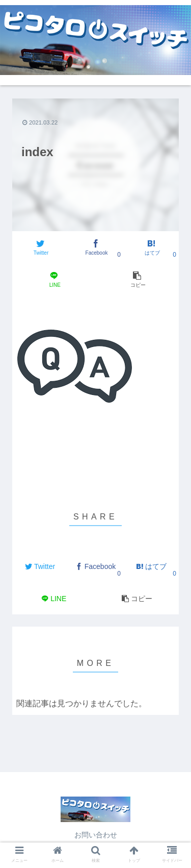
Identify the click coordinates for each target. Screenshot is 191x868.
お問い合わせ (96, 835)
